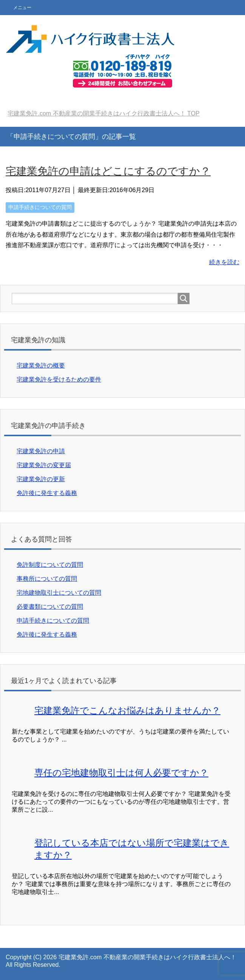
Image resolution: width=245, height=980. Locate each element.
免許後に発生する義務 (47, 493)
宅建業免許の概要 (41, 365)
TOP (103, 113)
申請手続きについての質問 (40, 207)
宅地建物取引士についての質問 (59, 593)
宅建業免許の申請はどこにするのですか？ (108, 171)
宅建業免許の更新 (41, 479)
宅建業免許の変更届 (44, 465)
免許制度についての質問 (50, 565)
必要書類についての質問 (50, 607)
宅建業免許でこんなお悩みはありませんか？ (127, 710)
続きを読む (224, 262)
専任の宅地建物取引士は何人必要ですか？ (121, 773)
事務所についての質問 (47, 579)
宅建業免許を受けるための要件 (59, 379)
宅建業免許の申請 (41, 451)
